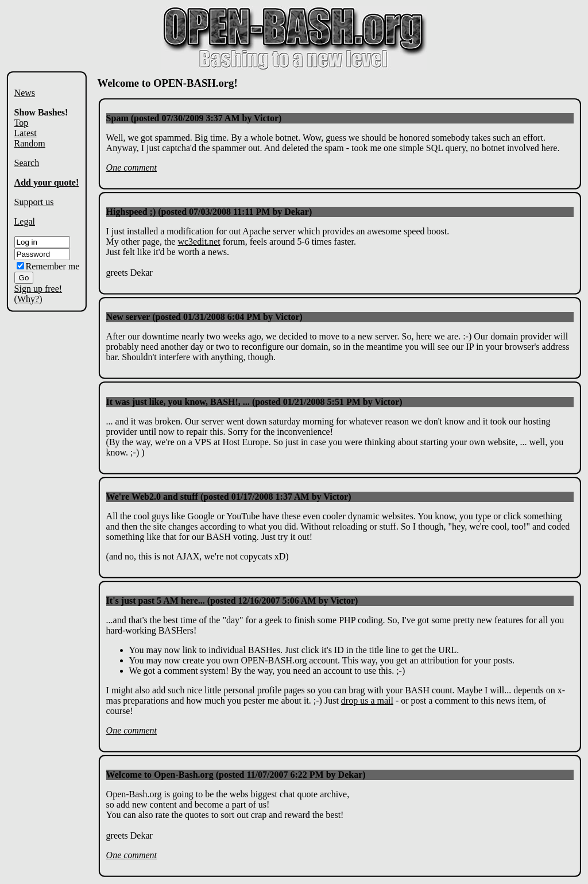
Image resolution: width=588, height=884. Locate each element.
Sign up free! (38, 289)
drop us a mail (367, 700)
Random (30, 143)
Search (27, 163)
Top (22, 123)
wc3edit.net (199, 242)
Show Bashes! (41, 112)
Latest (26, 133)
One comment (131, 167)
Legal (25, 221)
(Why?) (28, 299)
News (25, 93)
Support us (34, 202)
